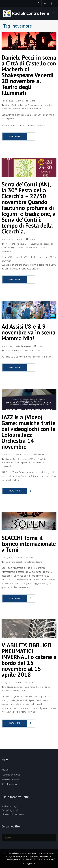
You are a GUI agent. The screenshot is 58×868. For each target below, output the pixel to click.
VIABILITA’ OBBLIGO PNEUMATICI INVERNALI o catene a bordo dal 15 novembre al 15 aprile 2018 (29, 660)
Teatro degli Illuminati (31, 109)
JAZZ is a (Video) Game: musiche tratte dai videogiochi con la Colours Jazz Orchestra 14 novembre (29, 432)
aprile (14, 687)
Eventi (32, 101)
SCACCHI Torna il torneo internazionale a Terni (29, 544)
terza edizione (36, 562)
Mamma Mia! (17, 351)
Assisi (8, 351)
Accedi (5, 770)
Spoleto (25, 463)
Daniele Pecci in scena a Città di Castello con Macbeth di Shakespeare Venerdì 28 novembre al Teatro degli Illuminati (29, 75)
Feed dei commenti (11, 780)
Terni (26, 562)
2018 (8, 687)
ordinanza (45, 687)
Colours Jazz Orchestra (16, 459)
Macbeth (38, 105)
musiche (6, 463)
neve (27, 687)
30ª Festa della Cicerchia (22, 244)
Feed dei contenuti (11, 775)
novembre (47, 105)
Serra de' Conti (36, 247)
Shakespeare (14, 109)
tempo (46, 247)
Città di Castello (12, 105)
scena (4, 109)
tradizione (6, 251)
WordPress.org (9, 784)
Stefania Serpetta (23, 346)
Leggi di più (31, 863)
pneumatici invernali (11, 691)
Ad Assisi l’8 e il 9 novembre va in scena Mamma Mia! (28, 332)
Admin (20, 101)
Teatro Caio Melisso (38, 463)
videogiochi (7, 466)
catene (20, 687)
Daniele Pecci (27, 105)
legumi (14, 247)
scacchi (19, 562)
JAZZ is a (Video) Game (38, 459)
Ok (23, 863)
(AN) (8, 244)
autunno (38, 244)
